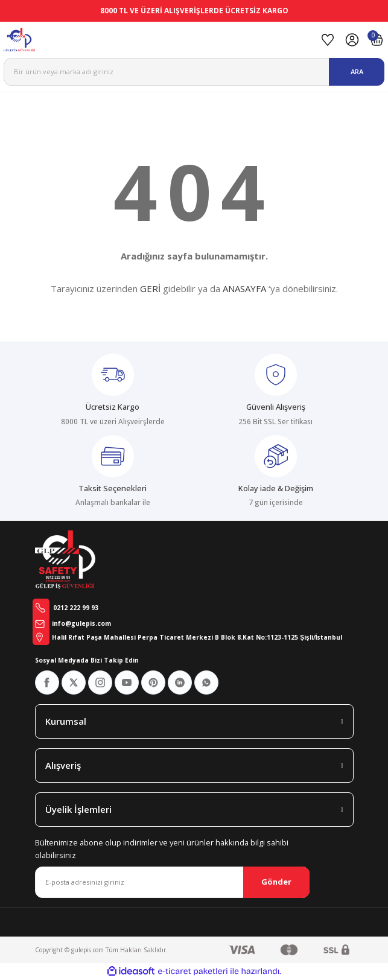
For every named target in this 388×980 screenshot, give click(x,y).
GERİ (150, 288)
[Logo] (158, 40)
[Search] (194, 72)
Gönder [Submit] (276, 882)
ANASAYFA (244, 288)
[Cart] (377, 40)
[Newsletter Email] (172, 882)
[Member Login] (352, 40)
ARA (357, 72)
